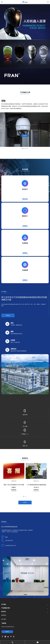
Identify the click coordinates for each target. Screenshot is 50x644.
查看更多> (25, 136)
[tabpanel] (25, 130)
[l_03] (25, 238)
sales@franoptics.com (11, 545)
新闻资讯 (4, 615)
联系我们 (7, 632)
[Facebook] (2, 637)
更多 (26, 199)
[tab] (22, 149)
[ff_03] (25, 374)
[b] (26, 576)
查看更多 (25, 280)
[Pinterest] (11, 637)
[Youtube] (8, 637)
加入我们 (4, 619)
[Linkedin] (5, 637)
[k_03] (25, 211)
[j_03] (25, 183)
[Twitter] (14, 637)
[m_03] (25, 265)
